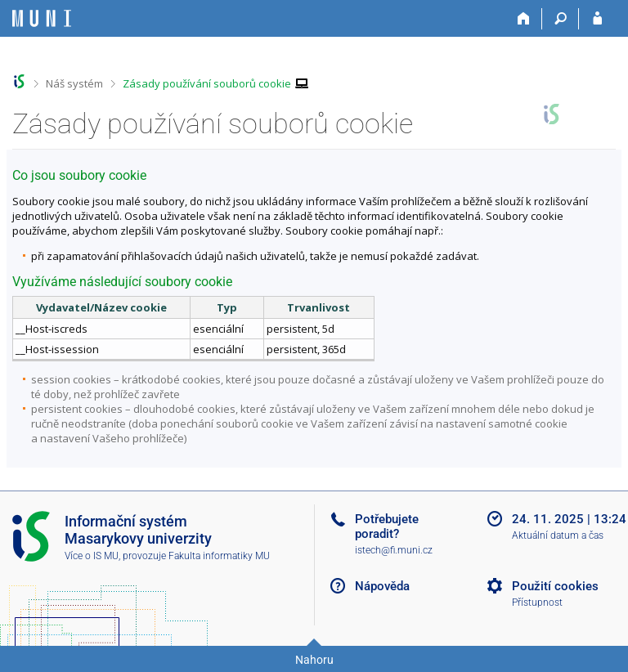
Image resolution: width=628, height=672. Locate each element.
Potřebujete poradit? (387, 526)
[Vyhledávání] (561, 19)
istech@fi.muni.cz (394, 550)
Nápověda (382, 586)
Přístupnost (537, 603)
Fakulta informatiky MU (219, 556)
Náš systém (74, 83)
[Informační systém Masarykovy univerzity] (42, 18)
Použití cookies (555, 586)
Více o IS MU (92, 556)
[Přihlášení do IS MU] (597, 19)
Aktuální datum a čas (558, 535)
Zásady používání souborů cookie (207, 83)
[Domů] (524, 19)
